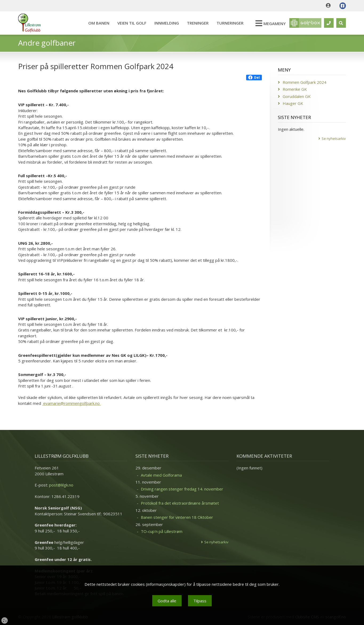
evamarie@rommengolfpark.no (71, 403)
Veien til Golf (132, 23)
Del (254, 78)
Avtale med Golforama (161, 475)
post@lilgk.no (61, 485)
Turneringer (230, 23)
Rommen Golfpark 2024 (305, 82)
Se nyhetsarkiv (334, 139)
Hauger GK (293, 103)
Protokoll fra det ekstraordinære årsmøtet (180, 503)
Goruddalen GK (297, 96)
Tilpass (200, 601)
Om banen (99, 23)
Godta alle (167, 601)
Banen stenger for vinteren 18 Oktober (177, 517)
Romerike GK (295, 89)
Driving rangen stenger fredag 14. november (182, 489)
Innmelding (167, 23)
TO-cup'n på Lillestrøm (162, 531)
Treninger (198, 23)
